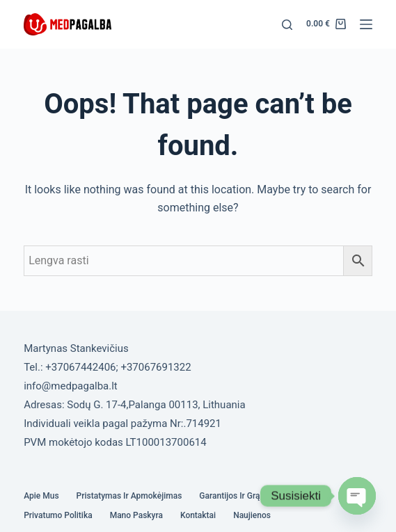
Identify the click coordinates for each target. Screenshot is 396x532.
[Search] (287, 25)
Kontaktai (198, 515)
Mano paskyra (136, 515)
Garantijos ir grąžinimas (244, 496)
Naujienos (252, 515)
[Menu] (366, 24)
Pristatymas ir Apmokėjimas (129, 496)
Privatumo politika (58, 515)
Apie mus (41, 496)
